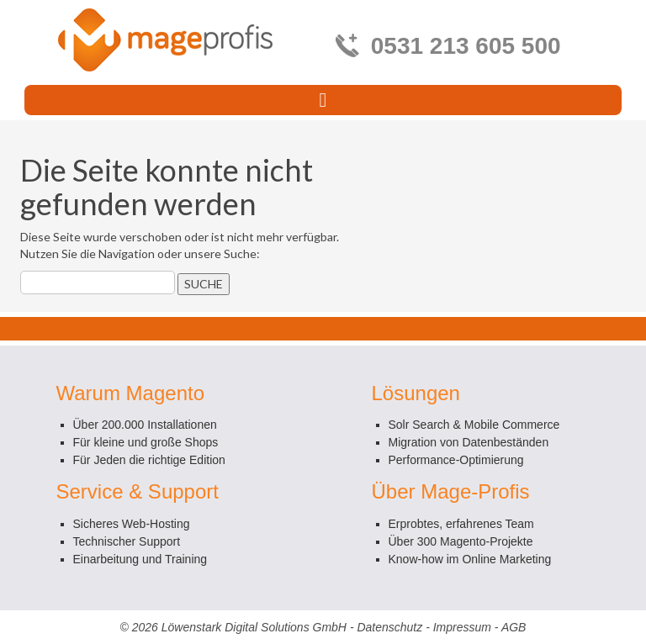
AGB (514, 627)
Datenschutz (389, 627)
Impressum (462, 627)
